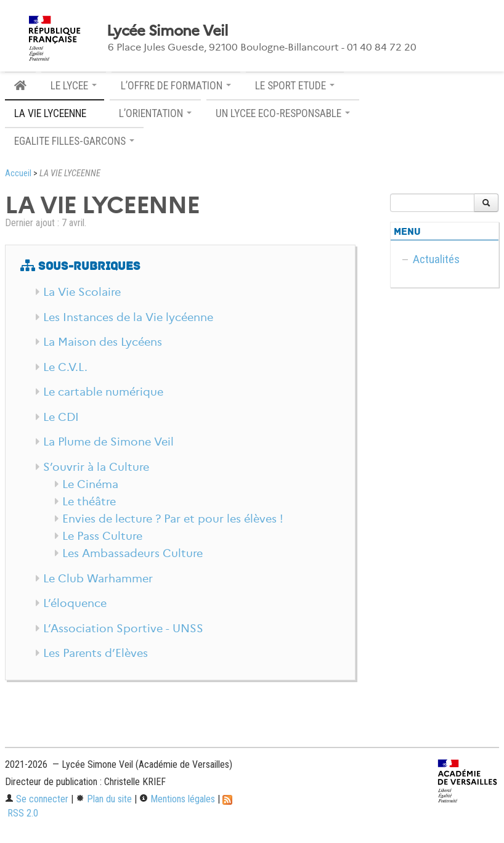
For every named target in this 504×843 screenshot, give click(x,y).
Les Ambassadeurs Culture (132, 553)
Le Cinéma (90, 484)
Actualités (436, 259)
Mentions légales (177, 799)
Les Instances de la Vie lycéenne (128, 317)
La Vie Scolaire (82, 292)
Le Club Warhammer (98, 579)
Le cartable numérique (103, 392)
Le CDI (61, 417)
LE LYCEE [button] (74, 86)
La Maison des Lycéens (103, 342)
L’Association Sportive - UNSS (123, 629)
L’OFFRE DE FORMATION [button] (176, 86)
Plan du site (104, 799)
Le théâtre (89, 502)
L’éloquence (75, 603)
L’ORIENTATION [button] (155, 113)
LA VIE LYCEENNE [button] (55, 113)
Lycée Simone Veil (168, 31)
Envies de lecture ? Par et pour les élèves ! (173, 519)
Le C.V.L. (65, 367)
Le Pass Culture (102, 536)
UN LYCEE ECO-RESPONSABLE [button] (283, 113)
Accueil (18, 173)
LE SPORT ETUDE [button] (295, 86)
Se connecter (37, 799)
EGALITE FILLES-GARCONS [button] (74, 141)
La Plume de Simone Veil (108, 442)
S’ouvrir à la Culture (96, 467)
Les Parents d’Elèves (96, 653)
